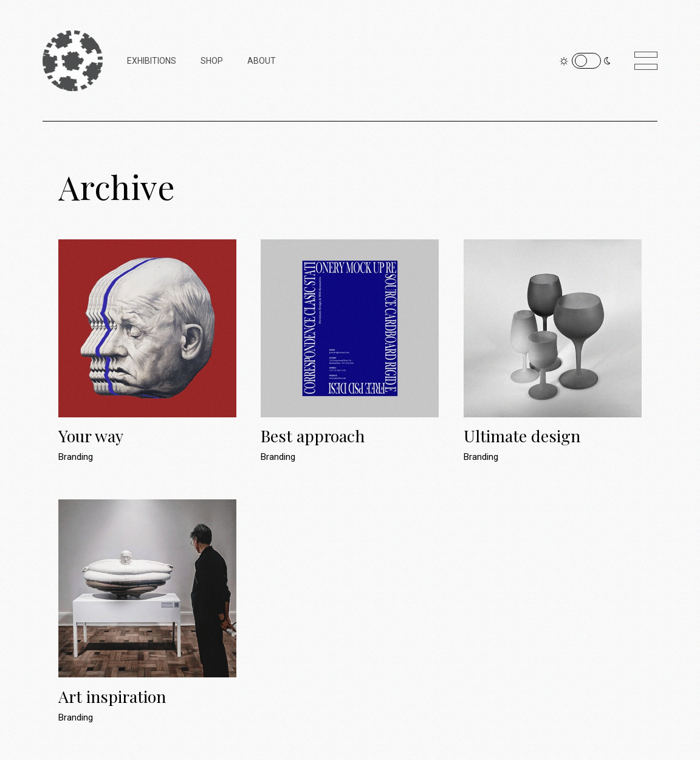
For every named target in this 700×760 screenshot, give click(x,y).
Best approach (313, 436)
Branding (76, 457)
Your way (91, 436)
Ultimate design (522, 436)
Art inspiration (112, 696)
